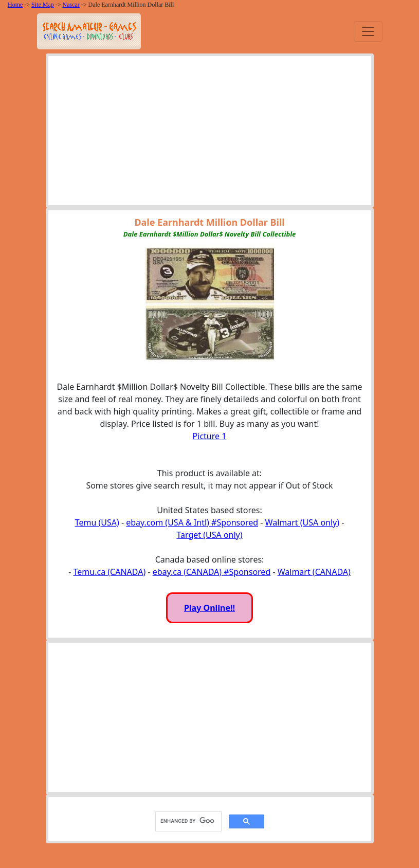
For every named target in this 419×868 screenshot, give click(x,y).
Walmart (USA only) (302, 522)
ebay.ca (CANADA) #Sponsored (212, 572)
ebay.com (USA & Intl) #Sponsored (192, 522)
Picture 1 (210, 436)
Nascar (71, 5)
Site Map (43, 5)
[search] (187, 821)
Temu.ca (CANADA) (110, 572)
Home (15, 5)
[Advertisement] (210, 133)
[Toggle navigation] (368, 31)
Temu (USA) (97, 522)
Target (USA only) (209, 535)
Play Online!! (209, 608)
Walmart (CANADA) (314, 572)
